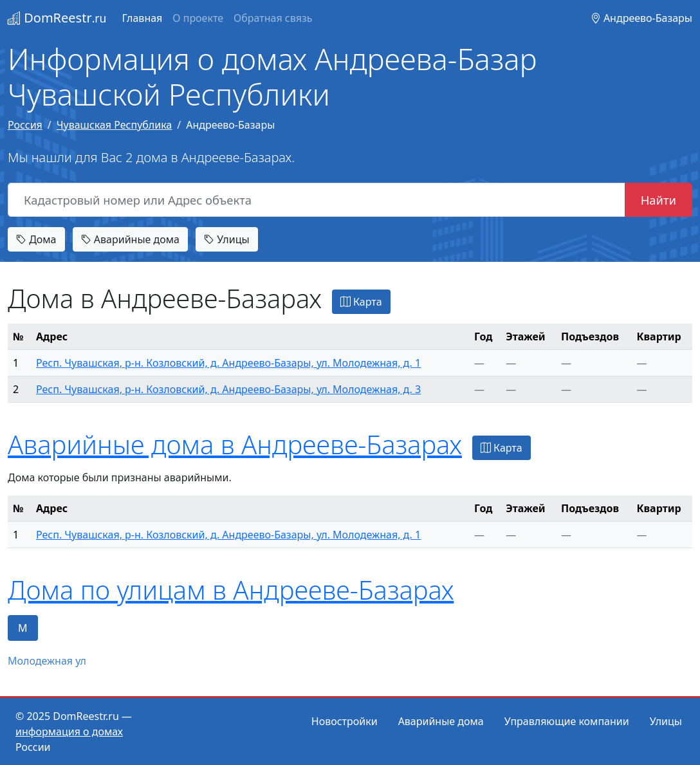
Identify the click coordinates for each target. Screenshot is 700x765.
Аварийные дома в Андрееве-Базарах (235, 444)
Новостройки (345, 721)
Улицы (226, 239)
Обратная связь (273, 18)
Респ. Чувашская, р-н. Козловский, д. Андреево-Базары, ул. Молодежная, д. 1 (228, 363)
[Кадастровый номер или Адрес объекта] (317, 200)
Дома (36, 239)
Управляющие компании (567, 721)
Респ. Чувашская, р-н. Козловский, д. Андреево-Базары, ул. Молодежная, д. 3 (228, 389)
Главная (142, 18)
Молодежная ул (47, 661)
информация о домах (69, 732)
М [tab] (23, 628)
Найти (659, 200)
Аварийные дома (130, 239)
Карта (361, 302)
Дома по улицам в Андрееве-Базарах (231, 590)
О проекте (198, 18)
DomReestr (57, 18)
